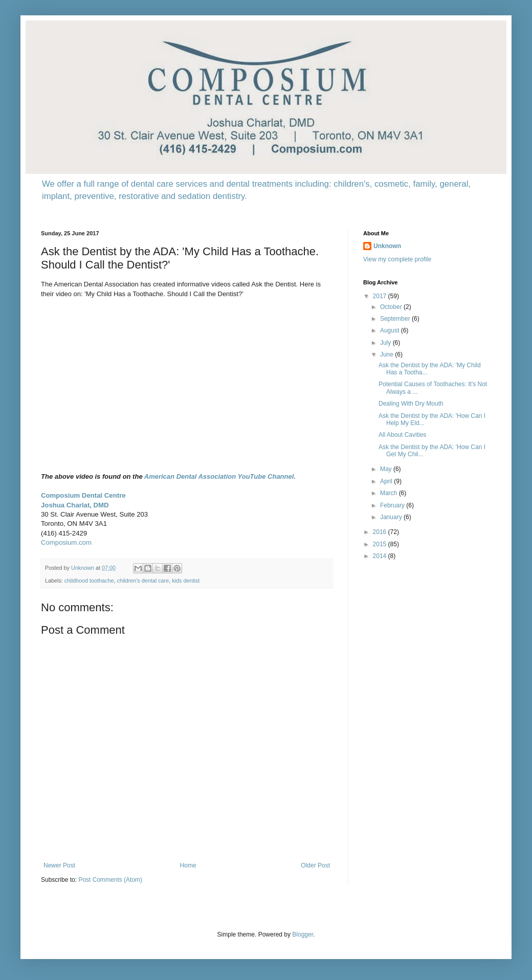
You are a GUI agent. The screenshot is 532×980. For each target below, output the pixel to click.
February (393, 505)
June (387, 354)
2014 (381, 556)
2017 (381, 296)
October (392, 307)
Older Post (315, 865)
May (387, 469)
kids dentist (186, 581)
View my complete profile (397, 259)
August (391, 330)
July (386, 343)
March (390, 493)
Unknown (387, 246)
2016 (381, 532)
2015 (381, 544)
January (392, 517)
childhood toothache (89, 581)
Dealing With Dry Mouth (411, 404)
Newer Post (59, 865)
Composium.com (66, 542)
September (396, 319)
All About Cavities (402, 435)
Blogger (303, 934)
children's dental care (143, 581)
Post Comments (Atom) (110, 880)
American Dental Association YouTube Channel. (220, 476)
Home (188, 865)
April (387, 481)
